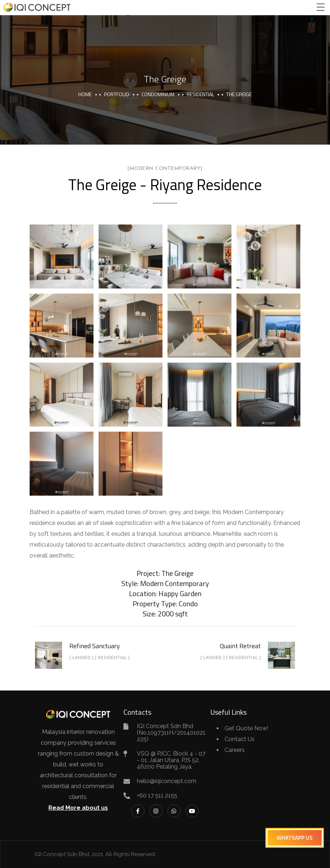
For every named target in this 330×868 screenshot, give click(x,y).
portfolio (117, 94)
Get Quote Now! (246, 728)
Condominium (158, 94)
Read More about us (78, 808)
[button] (295, 838)
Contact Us (240, 739)
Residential (200, 94)
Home (85, 94)
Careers (235, 750)
